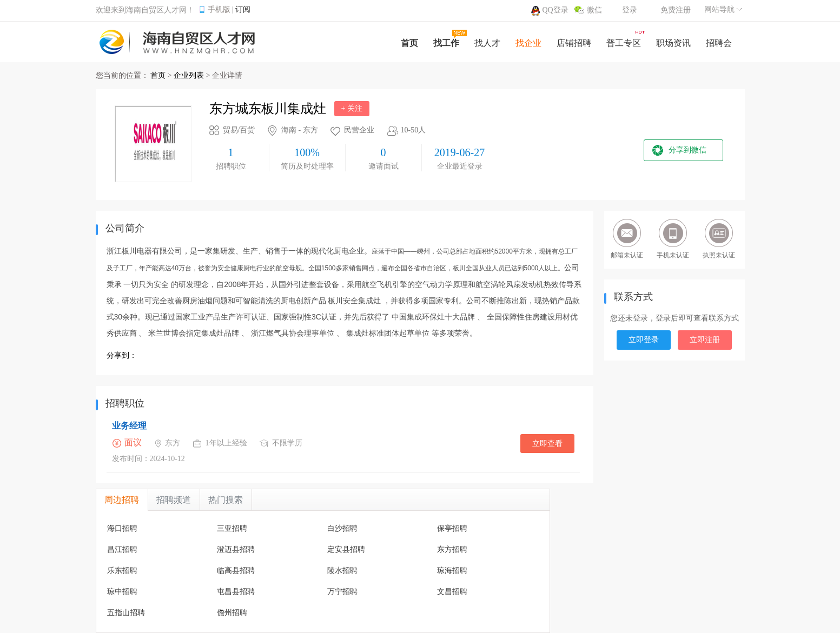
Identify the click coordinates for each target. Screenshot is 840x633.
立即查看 (547, 444)
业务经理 (129, 426)
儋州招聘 (232, 613)
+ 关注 (352, 108)
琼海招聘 (452, 571)
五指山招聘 (126, 613)
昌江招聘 (122, 549)
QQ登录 (555, 10)
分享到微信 (687, 150)
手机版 (219, 9)
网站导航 (719, 9)
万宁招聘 (342, 592)
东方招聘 (452, 549)
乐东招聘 (122, 571)
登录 (630, 10)
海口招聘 (122, 528)
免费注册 (676, 10)
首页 (158, 75)
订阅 (243, 9)
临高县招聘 (236, 571)
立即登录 (644, 340)
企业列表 (189, 75)
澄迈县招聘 (236, 549)
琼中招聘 (122, 592)
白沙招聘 (342, 528)
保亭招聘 (452, 528)
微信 (594, 10)
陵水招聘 (342, 571)
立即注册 (705, 340)
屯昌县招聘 (236, 592)
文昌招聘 (452, 592)
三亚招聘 (232, 528)
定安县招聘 (346, 549)
